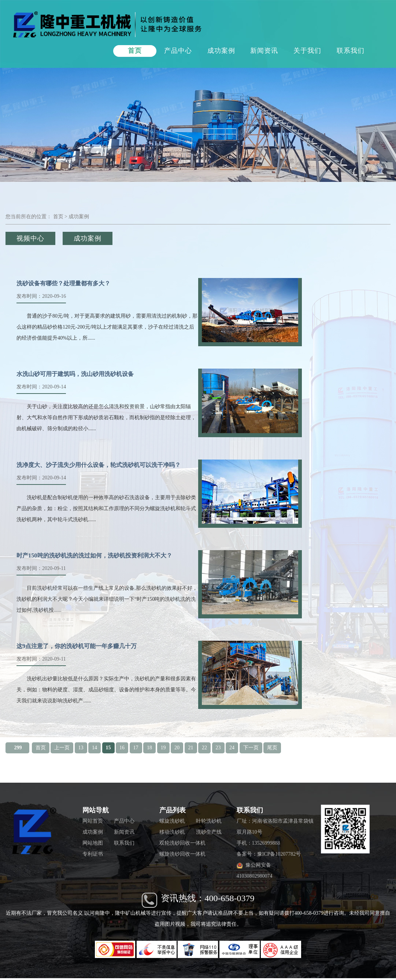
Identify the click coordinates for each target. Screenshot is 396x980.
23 (218, 748)
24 (232, 748)
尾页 (272, 748)
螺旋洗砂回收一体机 (182, 854)
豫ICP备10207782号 (279, 854)
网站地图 (93, 843)
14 (95, 748)
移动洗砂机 (172, 832)
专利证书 (93, 854)
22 (204, 748)
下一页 (251, 748)
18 (149, 748)
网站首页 (93, 821)
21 (191, 748)
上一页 (62, 748)
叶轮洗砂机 (209, 821)
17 (136, 748)
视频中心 (30, 238)
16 (122, 748)
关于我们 (307, 51)
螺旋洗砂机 (172, 821)
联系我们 (351, 51)
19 (163, 748)
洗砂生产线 (209, 832)
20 (177, 748)
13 (81, 748)
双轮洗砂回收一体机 (182, 843)
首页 (135, 51)
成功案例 (221, 51)
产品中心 (178, 51)
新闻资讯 (264, 51)
